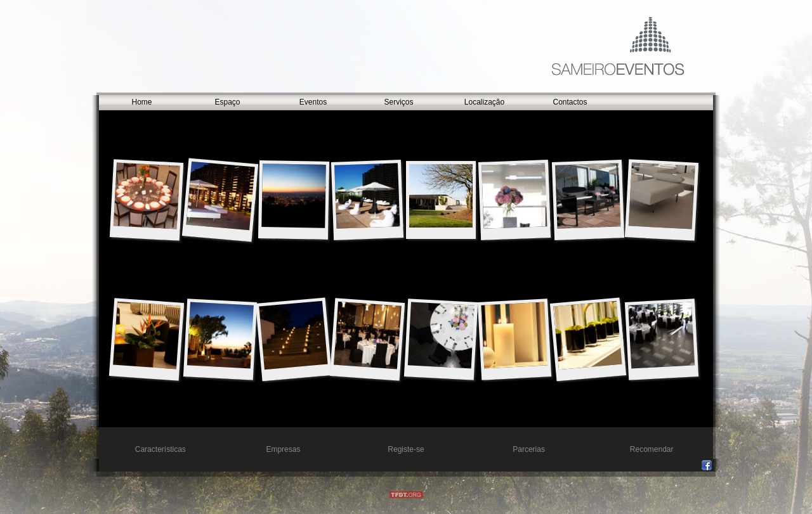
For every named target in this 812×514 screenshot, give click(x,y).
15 (147, 196)
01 (367, 196)
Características (160, 449)
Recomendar (652, 449)
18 (147, 336)
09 (662, 196)
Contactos (570, 102)
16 (587, 335)
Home (141, 102)
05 (294, 196)
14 (293, 335)
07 (368, 336)
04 (220, 196)
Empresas (283, 449)
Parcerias (529, 449)
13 (661, 335)
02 (441, 335)
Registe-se (406, 449)
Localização (484, 102)
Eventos (313, 102)
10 (588, 196)
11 (514, 196)
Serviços (398, 102)
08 (220, 335)
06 (514, 335)
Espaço (227, 102)
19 (441, 196)
